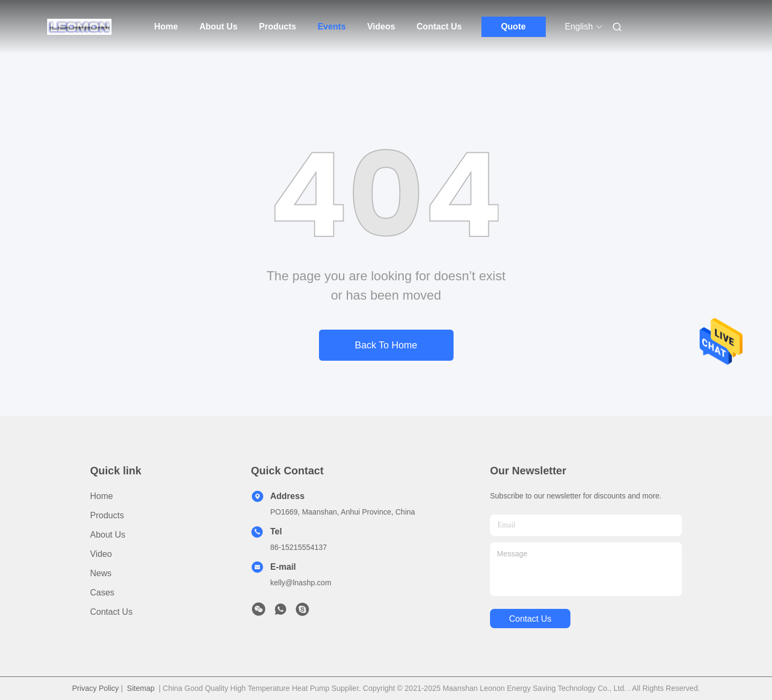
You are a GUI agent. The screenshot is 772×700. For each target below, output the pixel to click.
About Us (218, 27)
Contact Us (439, 27)
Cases (102, 593)
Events (331, 27)
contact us (530, 619)
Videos (381, 27)
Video (101, 554)
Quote (513, 27)
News (101, 573)
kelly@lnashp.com (301, 583)
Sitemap (141, 688)
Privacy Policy (95, 688)
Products (277, 27)
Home (166, 27)
